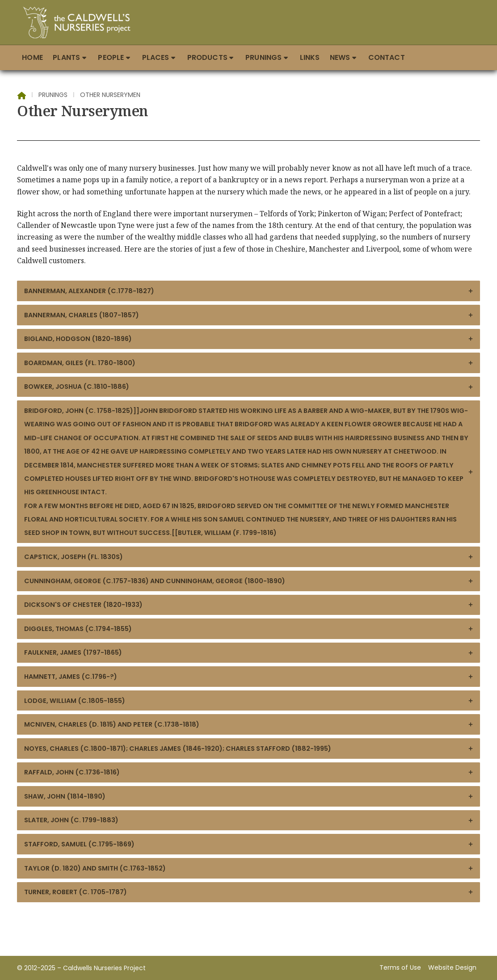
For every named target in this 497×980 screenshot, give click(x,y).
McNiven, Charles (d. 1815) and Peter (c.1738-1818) (249, 724)
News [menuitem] (340, 57)
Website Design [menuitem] (452, 967)
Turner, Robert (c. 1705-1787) (249, 892)
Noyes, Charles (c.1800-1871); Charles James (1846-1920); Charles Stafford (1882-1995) (249, 749)
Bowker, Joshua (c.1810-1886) (249, 387)
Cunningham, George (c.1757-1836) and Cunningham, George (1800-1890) (249, 581)
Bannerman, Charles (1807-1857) (249, 315)
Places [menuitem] (156, 57)
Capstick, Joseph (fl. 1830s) (249, 557)
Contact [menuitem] (387, 57)
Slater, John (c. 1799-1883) (249, 820)
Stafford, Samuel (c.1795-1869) (249, 844)
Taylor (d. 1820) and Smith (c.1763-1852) (249, 868)
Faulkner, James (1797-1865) (249, 652)
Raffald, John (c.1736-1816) (249, 772)
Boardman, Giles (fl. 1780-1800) (249, 363)
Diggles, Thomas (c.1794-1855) (249, 629)
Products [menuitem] (207, 57)
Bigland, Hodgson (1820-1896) (249, 339)
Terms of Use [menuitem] (400, 967)
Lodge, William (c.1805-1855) (249, 701)
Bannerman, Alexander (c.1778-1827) (249, 291)
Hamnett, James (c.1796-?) (249, 677)
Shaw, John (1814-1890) (249, 796)
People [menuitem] (111, 57)
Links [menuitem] (310, 57)
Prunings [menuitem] (263, 57)
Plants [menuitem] (66, 57)
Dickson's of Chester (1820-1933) (249, 605)
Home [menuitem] (32, 57)
